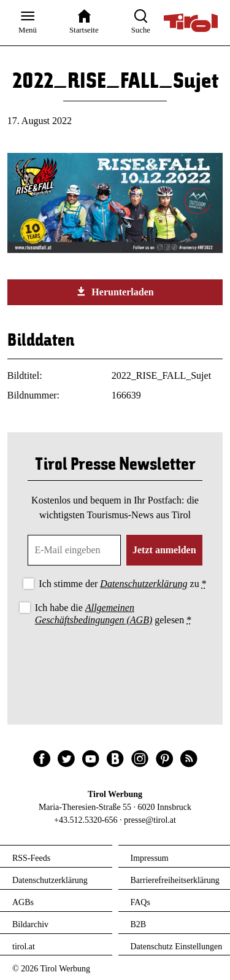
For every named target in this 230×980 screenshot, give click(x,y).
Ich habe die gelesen (113, 613)
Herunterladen (115, 292)
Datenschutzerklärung (144, 584)
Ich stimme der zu (122, 584)
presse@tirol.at (150, 820)
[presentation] (115, 662)
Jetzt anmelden (164, 550)
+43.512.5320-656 (86, 820)
